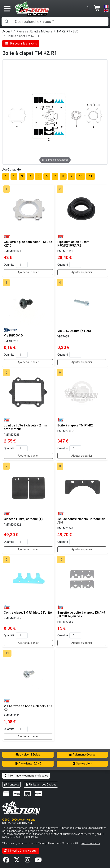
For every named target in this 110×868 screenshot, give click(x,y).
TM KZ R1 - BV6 (67, 31)
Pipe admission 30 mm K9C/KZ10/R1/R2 (73, 244)
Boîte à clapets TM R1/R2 (75, 425)
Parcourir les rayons (21, 43)
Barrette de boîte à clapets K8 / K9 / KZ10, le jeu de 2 (81, 614)
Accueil (7, 31)
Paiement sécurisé (82, 755)
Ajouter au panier (28, 272)
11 (90, 176)
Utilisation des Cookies (41, 785)
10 (81, 176)
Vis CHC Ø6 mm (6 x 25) (74, 331)
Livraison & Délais (28, 755)
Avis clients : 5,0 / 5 (28, 764)
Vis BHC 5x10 (13, 335)
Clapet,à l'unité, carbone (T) (23, 519)
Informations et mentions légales (26, 776)
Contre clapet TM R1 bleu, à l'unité (28, 613)
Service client (82, 764)
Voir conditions (91, 843)
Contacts (11, 785)
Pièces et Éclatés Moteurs (34, 31)
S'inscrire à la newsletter (21, 851)
